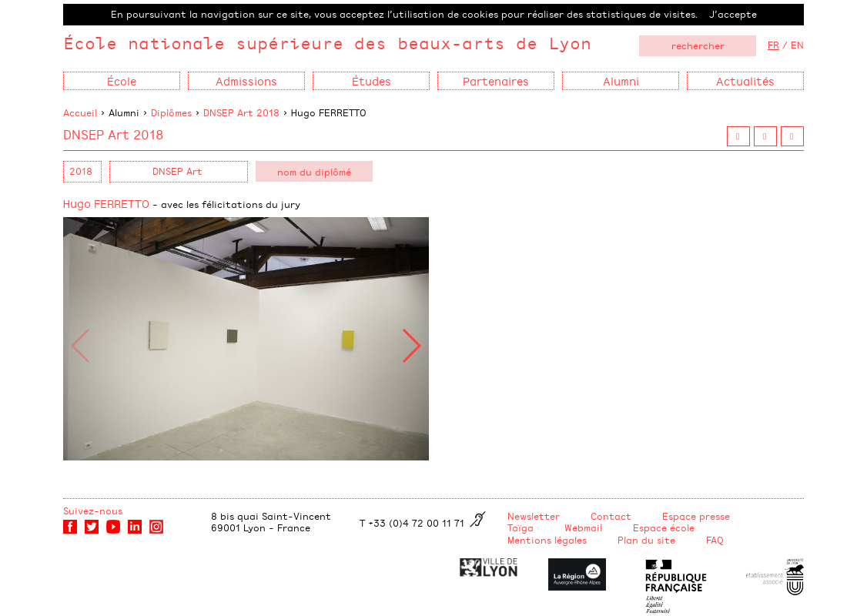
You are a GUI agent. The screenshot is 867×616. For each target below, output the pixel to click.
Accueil (80, 112)
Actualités (745, 80)
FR (773, 45)
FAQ (715, 540)
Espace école (664, 527)
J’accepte (733, 14)
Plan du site (646, 540)
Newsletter (534, 516)
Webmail (583, 527)
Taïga (521, 527)
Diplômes (171, 112)
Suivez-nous (93, 511)
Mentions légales (547, 540)
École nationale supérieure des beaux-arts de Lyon (327, 43)
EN (797, 45)
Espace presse (696, 516)
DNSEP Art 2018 (241, 112)
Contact (611, 516)
